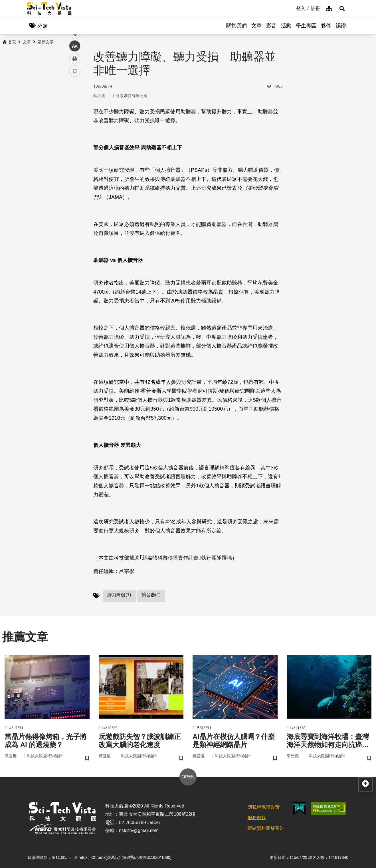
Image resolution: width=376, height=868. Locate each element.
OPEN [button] (188, 777)
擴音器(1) (151, 595)
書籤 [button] (75, 172)
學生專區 (306, 26)
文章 (256, 26)
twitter (75, 122)
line (73, 134)
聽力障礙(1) (119, 595)
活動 (286, 26)
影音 (271, 26)
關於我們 (236, 26)
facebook (75, 109)
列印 (75, 159)
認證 (341, 26)
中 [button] (75, 147)
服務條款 (257, 818)
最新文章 (46, 42)
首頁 (9, 42)
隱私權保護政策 (264, 807)
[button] (342, 9)
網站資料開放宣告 (266, 828)
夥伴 (326, 26)
